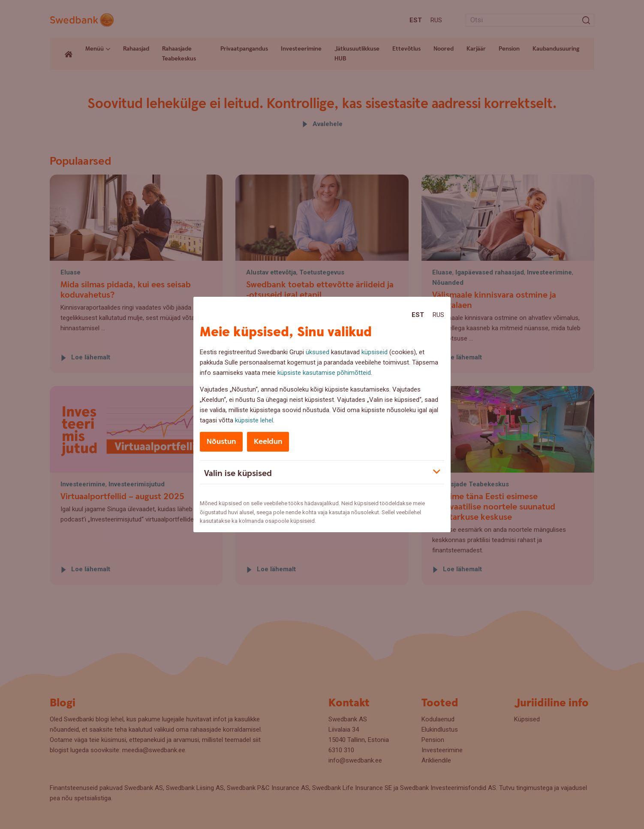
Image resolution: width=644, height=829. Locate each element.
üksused (317, 352)
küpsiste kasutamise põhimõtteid (324, 373)
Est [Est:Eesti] (418, 315)
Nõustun (221, 442)
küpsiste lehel (254, 420)
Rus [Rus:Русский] (438, 315)
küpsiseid (375, 352)
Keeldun (268, 442)
